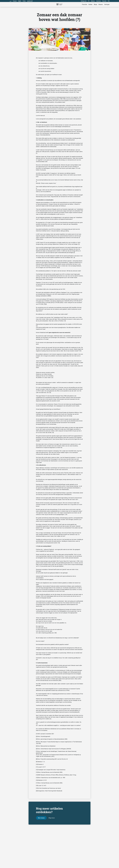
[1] (37, 153)
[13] (50, 393)
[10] (80, 351)
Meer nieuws (41, 818)
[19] (47, 605)
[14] (53, 433)
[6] (59, 268)
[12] (52, 378)
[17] (64, 565)
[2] (79, 244)
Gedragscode (84, 1)
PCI (89, 1)
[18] (42, 596)
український (30, 1)
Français (15, 1)
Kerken (90, 4)
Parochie (84, 4)
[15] (66, 515)
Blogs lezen (52, 818)
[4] (74, 258)
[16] (59, 543)
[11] (55, 366)
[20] (56, 633)
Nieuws (101, 4)
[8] (46, 304)
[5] (58, 268)
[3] (74, 253)
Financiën (104, 1)
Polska (24, 1)
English (20, 1)
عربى (11, 1)
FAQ (109, 1)
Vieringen (107, 4)
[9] (65, 321)
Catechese (99, 1)
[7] (44, 304)
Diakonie (93, 1)
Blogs (95, 4)
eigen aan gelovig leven (42, 453)
